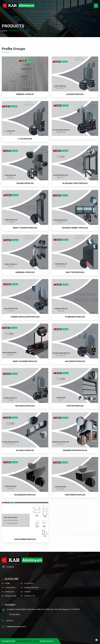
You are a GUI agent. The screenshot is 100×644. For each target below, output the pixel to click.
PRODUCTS (10, 592)
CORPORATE (10, 588)
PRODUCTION (11, 596)
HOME (4, 31)
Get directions (15, 614)
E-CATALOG (29, 583)
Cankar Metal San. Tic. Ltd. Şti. (27, 641)
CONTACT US (30, 596)
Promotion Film (31, 588)
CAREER (28, 592)
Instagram (8, 567)
